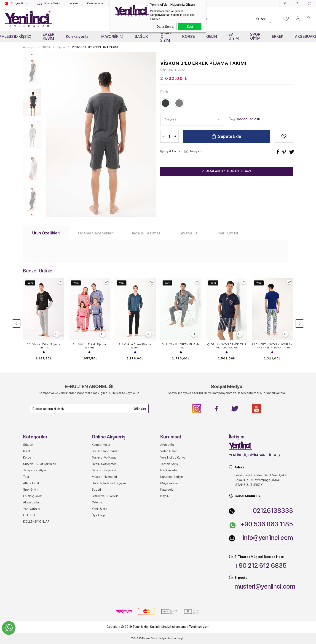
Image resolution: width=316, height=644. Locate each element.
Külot (27, 451)
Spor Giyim (31, 489)
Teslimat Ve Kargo (104, 457)
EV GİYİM (234, 36)
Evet (190, 27)
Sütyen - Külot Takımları (40, 464)
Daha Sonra (165, 27)
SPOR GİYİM (255, 36)
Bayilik (165, 496)
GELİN (212, 36)
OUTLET (29, 515)
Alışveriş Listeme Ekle (284, 136)
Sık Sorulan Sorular (105, 451)
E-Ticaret (145, 638)
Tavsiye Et (196, 151)
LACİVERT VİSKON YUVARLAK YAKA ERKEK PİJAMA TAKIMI (272, 346)
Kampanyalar (95, 3)
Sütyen (28, 445)
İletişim (73, 3)
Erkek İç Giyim (33, 496)
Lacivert (89, 352)
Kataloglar (167, 489)
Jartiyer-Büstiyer (35, 470)
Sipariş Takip (52, 3)
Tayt (26, 477)
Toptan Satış (169, 464)
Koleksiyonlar (78, 36)
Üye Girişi (98, 515)
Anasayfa (167, 445)
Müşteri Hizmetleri (104, 477)
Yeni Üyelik (99, 509)
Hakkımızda (169, 470)
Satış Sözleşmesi (104, 470)
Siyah (44, 352)
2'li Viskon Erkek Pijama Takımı (44, 346)
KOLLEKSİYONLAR (36, 522)
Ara (264, 19)
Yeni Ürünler (32, 509)
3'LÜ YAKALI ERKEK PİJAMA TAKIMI (181, 346)
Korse (27, 457)
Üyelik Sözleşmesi (104, 464)
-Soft (135, 638)
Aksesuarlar (31, 502)
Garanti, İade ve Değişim (109, 483)
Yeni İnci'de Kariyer (173, 457)
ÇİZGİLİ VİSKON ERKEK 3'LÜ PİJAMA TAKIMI (227, 346)
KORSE (189, 36)
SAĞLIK (141, 36)
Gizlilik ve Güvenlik (105, 496)
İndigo (272, 352)
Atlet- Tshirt (31, 483)
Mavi (135, 352)
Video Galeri (169, 451)
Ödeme (97, 502)
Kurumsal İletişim (172, 477)
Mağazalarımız (171, 483)
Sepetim (98, 489)
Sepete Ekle (230, 136)
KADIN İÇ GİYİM (165, 36)
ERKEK (278, 36)
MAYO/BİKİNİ (112, 36)
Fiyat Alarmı (172, 151)
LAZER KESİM (49, 36)
